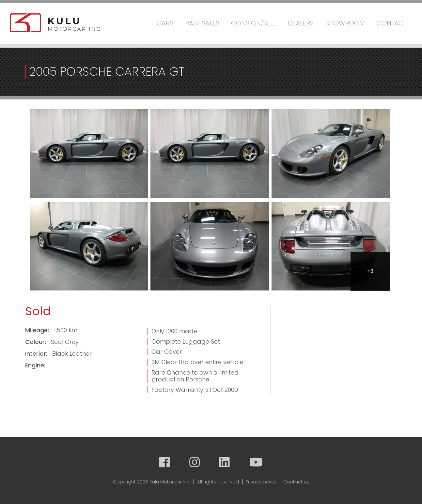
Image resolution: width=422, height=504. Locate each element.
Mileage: (38, 330)
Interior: (37, 354)
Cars (165, 23)
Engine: (35, 365)
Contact (391, 23)
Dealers (301, 23)
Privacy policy (261, 482)
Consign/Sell (254, 23)
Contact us (296, 482)
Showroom (345, 23)
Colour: (36, 342)
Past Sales (202, 23)
